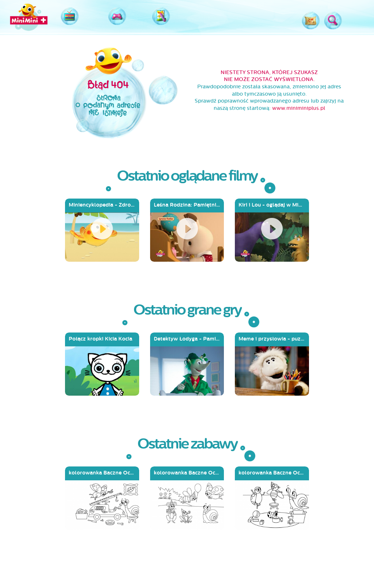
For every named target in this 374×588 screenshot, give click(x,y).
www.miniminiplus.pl (299, 108)
